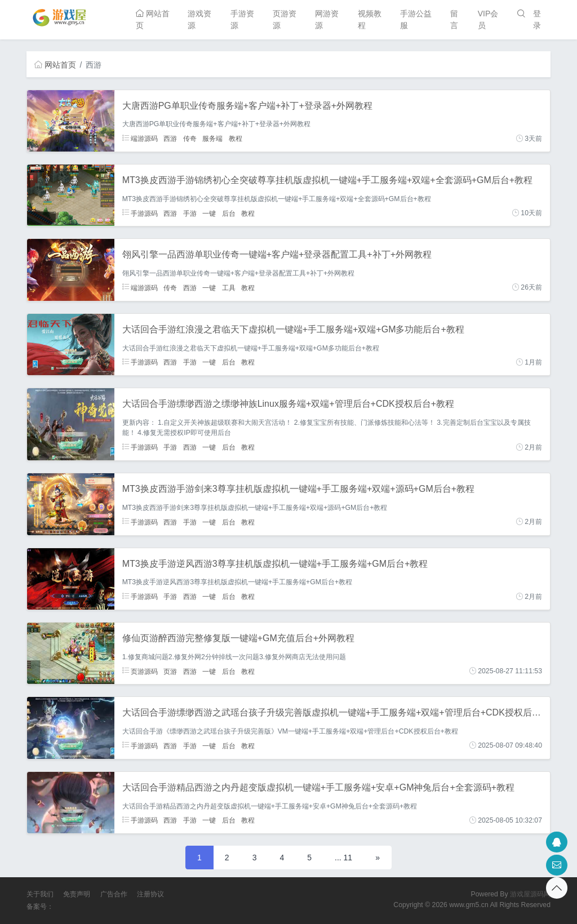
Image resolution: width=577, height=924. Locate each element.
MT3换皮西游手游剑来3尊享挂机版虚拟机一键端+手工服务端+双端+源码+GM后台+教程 (298, 489)
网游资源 (327, 19)
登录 (537, 19)
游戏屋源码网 (530, 894)
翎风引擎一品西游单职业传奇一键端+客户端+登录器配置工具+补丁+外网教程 (277, 254)
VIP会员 (488, 19)
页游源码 (140, 671)
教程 (236, 139)
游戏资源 (199, 19)
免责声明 (77, 894)
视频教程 (370, 19)
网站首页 (153, 19)
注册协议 (150, 894)
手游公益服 (416, 19)
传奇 (190, 139)
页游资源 (285, 19)
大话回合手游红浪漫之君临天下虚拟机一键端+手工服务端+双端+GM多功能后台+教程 (293, 329)
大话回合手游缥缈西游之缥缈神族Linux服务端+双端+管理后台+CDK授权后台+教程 (288, 404)
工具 (229, 287)
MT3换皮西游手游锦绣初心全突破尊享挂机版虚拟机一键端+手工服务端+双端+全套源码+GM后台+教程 (328, 180)
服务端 (212, 139)
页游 (170, 671)
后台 (229, 213)
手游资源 (242, 19)
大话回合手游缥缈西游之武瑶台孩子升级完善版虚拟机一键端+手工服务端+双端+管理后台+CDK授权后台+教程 (343, 712)
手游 (190, 213)
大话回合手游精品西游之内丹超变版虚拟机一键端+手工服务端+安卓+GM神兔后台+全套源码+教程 (319, 787)
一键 (209, 213)
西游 (170, 139)
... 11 (343, 858)
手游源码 (140, 213)
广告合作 (114, 894)
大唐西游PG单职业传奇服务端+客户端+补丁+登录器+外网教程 (248, 106)
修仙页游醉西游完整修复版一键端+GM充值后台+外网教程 (238, 638)
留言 (454, 19)
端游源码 (140, 139)
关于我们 (40, 894)
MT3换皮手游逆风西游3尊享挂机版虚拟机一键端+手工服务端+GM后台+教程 (275, 564)
